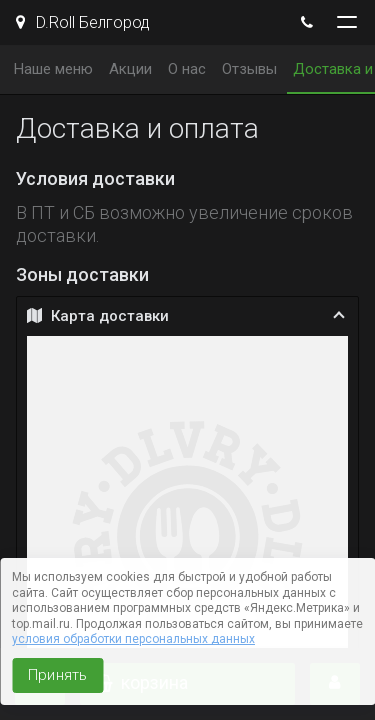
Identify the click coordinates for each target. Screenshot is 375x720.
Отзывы (249, 69)
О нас (187, 69)
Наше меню (53, 69)
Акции (130, 69)
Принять (57, 675)
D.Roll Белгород (83, 22)
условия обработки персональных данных (133, 639)
